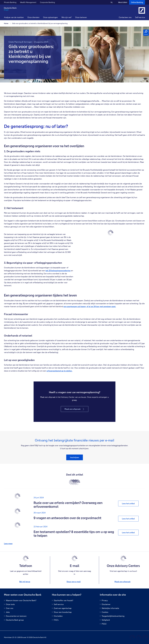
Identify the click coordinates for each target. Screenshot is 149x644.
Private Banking (10, 2)
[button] (33, 18)
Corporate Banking (47, 2)
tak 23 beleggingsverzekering (58, 271)
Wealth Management (28, 2)
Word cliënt (123, 2)
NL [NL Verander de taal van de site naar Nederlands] (112, 2)
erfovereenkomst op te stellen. (59, 371)
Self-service (140, 17)
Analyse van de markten (14, 17)
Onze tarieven (81, 17)
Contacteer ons (125, 17)
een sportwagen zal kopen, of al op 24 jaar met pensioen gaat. (90, 306)
